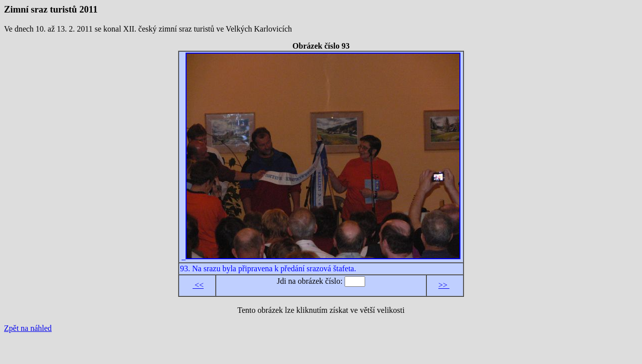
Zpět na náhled (28, 328)
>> (444, 285)
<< (198, 285)
